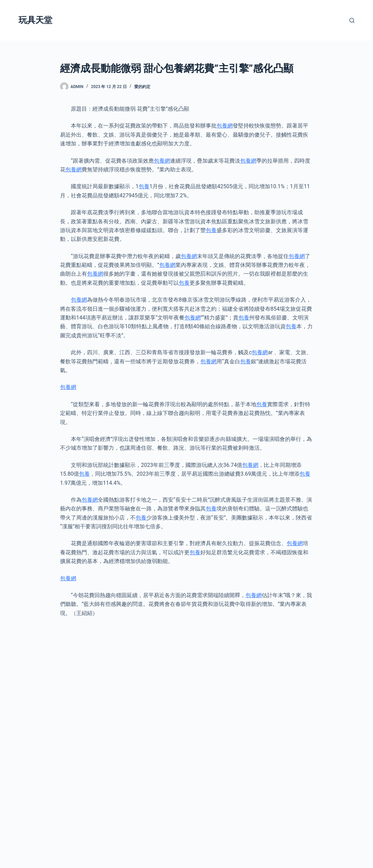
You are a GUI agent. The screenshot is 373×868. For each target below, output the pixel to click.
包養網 (225, 126)
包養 (144, 186)
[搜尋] (352, 20)
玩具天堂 (35, 20)
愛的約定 (142, 87)
